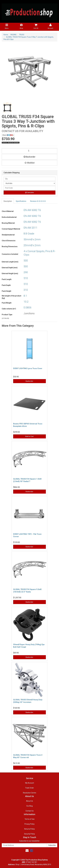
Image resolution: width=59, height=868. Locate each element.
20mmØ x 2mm (32, 245)
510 (26, 278)
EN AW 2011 (30, 228)
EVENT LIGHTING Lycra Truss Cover (28, 368)
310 (26, 290)
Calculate (29, 192)
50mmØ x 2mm (32, 239)
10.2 (26, 302)
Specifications (21, 201)
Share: (8, 135)
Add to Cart (29, 436)
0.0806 (27, 308)
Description (8, 201)
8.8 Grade (29, 234)
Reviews (38, 201)
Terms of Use (30, 819)
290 (26, 272)
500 (26, 261)
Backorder (29, 157)
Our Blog (29, 806)
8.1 (25, 296)
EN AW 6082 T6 (32, 210)
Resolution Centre (30, 793)
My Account (30, 783)
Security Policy (29, 834)
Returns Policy (29, 829)
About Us (29, 801)
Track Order (29, 788)
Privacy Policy (29, 824)
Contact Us (30, 811)
